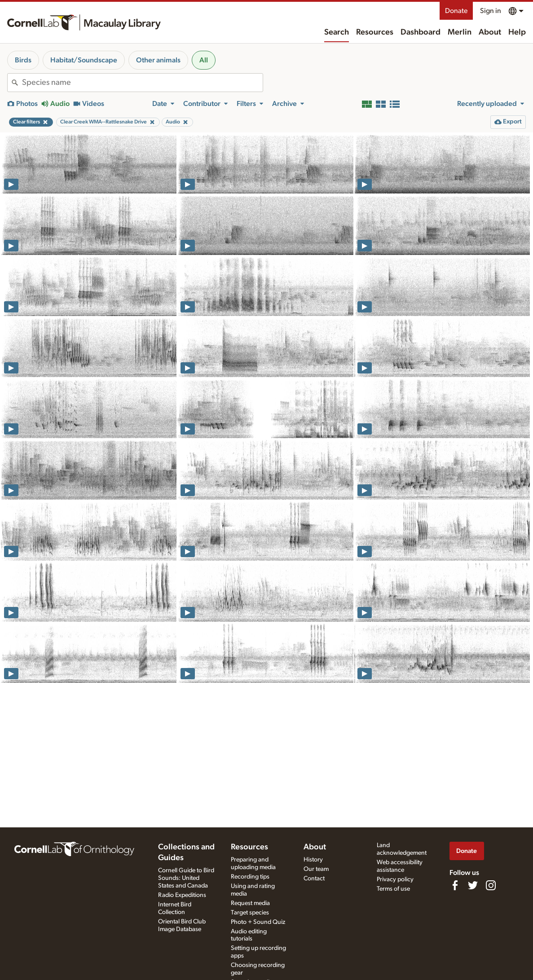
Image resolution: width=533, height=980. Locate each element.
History (313, 860)
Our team (316, 869)
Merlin (460, 32)
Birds (23, 60)
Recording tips (250, 877)
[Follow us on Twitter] (473, 885)
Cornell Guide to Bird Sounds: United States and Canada (186, 878)
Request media (250, 903)
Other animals (158, 60)
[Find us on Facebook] (455, 885)
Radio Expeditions (182, 895)
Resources (375, 32)
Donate (456, 11)
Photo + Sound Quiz (258, 922)
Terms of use (393, 889)
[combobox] (142, 83)
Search (337, 32)
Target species (250, 913)
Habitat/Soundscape (84, 60)
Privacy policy (395, 879)
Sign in (491, 11)
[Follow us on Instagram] (491, 885)
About (490, 32)
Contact (314, 879)
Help (517, 32)
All (204, 60)
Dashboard (421, 32)
